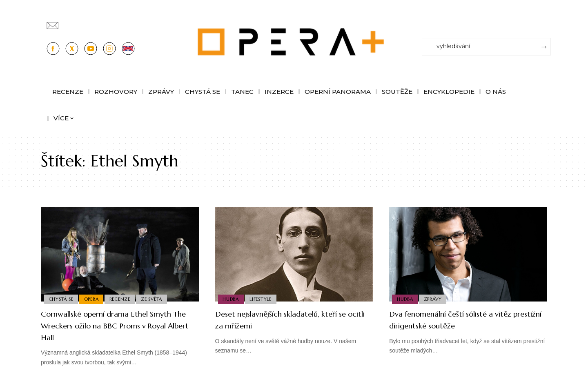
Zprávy (435, 299)
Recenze (123, 299)
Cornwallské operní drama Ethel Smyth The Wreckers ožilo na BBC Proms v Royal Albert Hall (111, 325)
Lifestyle (263, 299)
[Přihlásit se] (546, 22)
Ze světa (156, 299)
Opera (94, 299)
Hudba (232, 299)
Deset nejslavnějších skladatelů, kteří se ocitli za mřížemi (290, 319)
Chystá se (61, 299)
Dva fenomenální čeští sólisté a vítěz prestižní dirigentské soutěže (464, 319)
